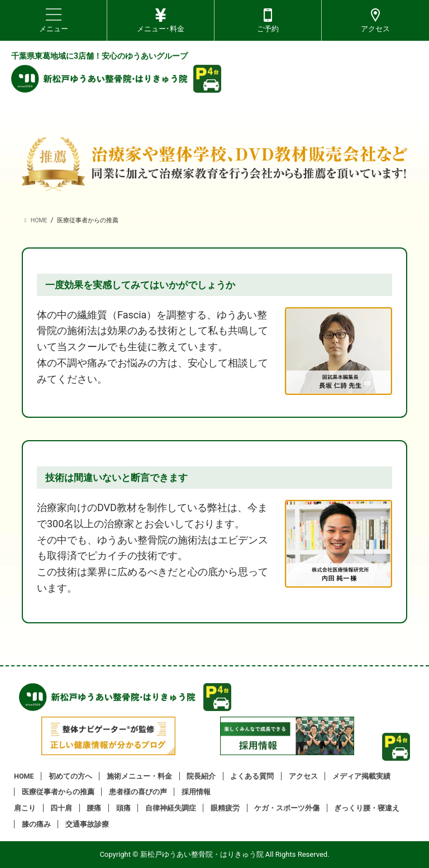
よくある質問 (252, 776)
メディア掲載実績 (361, 776)
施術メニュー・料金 (139, 776)
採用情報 (196, 792)
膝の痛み (36, 824)
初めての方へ (70, 776)
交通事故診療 (87, 824)
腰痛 (94, 808)
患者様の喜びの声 (138, 792)
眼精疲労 (225, 808)
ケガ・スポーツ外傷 (287, 808)
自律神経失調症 (171, 808)
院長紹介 (201, 776)
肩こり (25, 808)
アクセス (303, 776)
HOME (24, 776)
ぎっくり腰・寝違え (367, 808)
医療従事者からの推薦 (58, 792)
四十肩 (61, 808)
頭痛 (123, 808)
